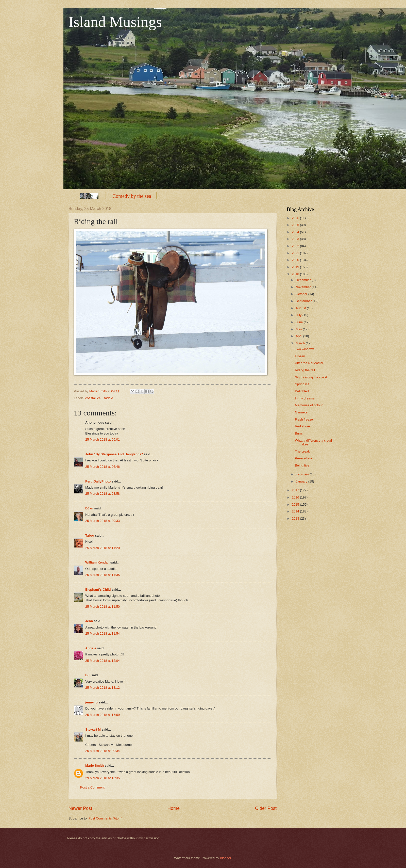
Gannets (301, 412)
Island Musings (115, 22)
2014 (296, 511)
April (299, 336)
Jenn (89, 621)
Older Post (266, 808)
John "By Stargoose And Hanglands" (114, 454)
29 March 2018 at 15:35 (103, 778)
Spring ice (302, 384)
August (301, 308)
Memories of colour (309, 405)
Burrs (299, 433)
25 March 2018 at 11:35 (103, 575)
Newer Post (80, 808)
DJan (89, 508)
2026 (296, 218)
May (299, 329)
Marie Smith (95, 766)
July (299, 315)
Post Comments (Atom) (106, 818)
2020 (296, 260)
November (304, 287)
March (301, 343)
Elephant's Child (98, 590)
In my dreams (305, 398)
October (302, 294)
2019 (296, 267)
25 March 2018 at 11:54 (103, 633)
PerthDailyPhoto (98, 481)
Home (174, 808)
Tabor (90, 535)
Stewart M (93, 729)
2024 (296, 232)
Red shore (302, 426)
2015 (296, 504)
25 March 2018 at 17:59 (103, 715)
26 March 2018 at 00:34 (103, 751)
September (304, 301)
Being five (302, 465)
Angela (91, 648)
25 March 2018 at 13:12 (103, 688)
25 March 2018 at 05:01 (103, 439)
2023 (296, 239)
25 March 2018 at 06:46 (103, 467)
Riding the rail (305, 370)
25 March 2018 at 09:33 (103, 521)
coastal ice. (93, 398)
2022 (296, 246)
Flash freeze (304, 419)
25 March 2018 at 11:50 (103, 607)
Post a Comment (92, 787)
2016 (296, 497)
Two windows (305, 349)
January (302, 481)
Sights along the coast (311, 377)
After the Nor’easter (309, 363)
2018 (296, 274)
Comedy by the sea (132, 196)
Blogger (226, 858)
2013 (296, 518)
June (300, 322)
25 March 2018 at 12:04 (103, 661)
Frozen (300, 356)
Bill (88, 675)
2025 (296, 225)
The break (302, 451)
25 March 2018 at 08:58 (103, 494)
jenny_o (91, 702)
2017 (296, 490)
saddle (108, 398)
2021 (296, 253)
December (304, 280)
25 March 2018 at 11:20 (103, 548)
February (303, 474)
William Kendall (97, 562)
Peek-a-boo (303, 458)
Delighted (302, 391)
